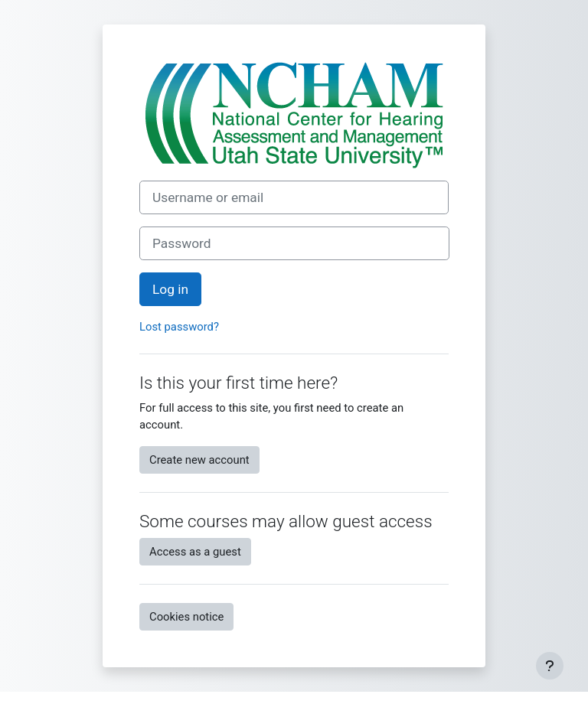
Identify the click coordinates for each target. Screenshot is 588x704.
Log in (170, 289)
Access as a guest (195, 552)
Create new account (199, 460)
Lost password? (179, 327)
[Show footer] (550, 666)
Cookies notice (186, 617)
